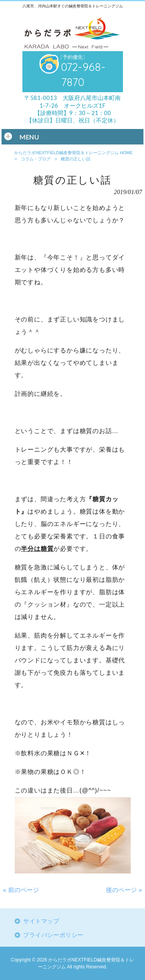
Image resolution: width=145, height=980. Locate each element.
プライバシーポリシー (53, 935)
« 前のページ (21, 890)
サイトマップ (41, 921)
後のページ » (124, 890)
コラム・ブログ (36, 159)
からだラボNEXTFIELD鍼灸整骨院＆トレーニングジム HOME (73, 153)
